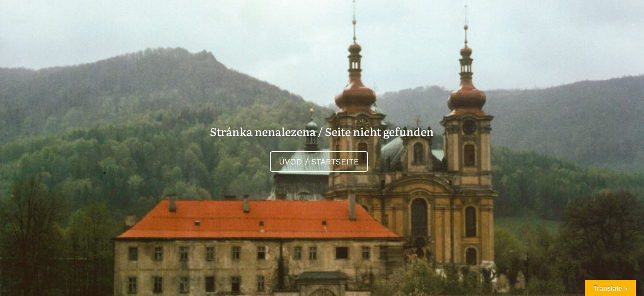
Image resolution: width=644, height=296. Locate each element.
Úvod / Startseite (319, 162)
